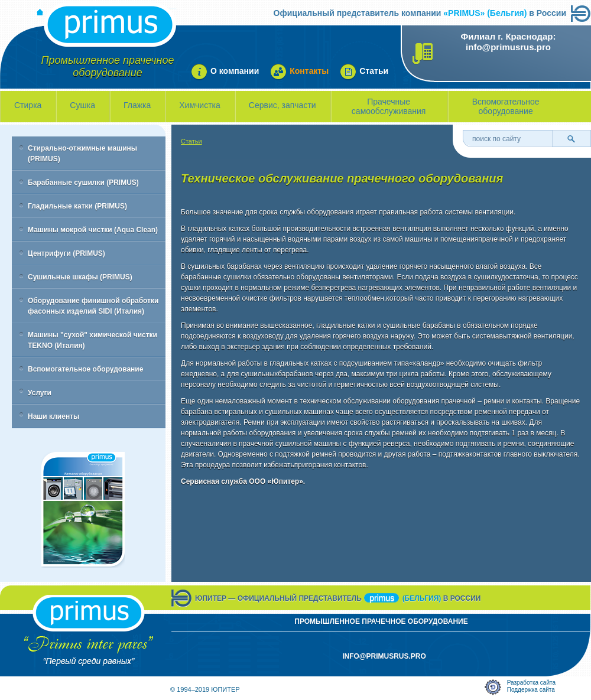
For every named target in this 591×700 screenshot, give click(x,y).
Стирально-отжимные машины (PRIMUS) (82, 154)
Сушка (82, 105)
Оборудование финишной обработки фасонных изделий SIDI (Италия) (93, 306)
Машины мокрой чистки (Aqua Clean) (93, 230)
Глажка (137, 105)
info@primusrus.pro (508, 47)
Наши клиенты (53, 416)
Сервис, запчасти (282, 105)
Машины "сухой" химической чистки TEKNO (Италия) (92, 340)
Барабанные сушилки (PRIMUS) (83, 183)
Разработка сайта (531, 683)
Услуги (40, 393)
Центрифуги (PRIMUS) (66, 253)
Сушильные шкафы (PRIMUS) (80, 277)
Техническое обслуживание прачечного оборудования (342, 178)
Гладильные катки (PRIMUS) (77, 206)
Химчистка (200, 105)
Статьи (191, 141)
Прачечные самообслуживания (389, 106)
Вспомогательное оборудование (506, 106)
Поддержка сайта (531, 690)
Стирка (28, 105)
